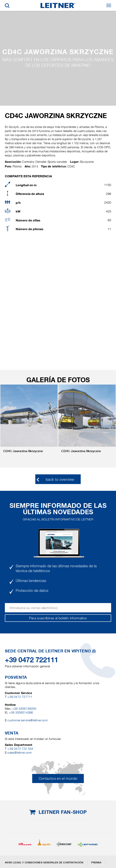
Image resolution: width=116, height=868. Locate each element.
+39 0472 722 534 (20, 749)
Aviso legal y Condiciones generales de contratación (44, 862)
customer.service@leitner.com (27, 720)
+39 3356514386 (21, 712)
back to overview (60, 479)
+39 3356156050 (24, 709)
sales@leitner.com (19, 753)
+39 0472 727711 (20, 697)
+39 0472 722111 (32, 660)
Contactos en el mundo (58, 778)
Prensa (96, 862)
